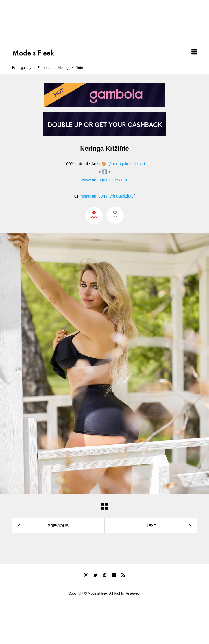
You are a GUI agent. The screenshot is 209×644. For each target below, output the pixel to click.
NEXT (151, 526)
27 (115, 217)
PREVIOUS (58, 526)
